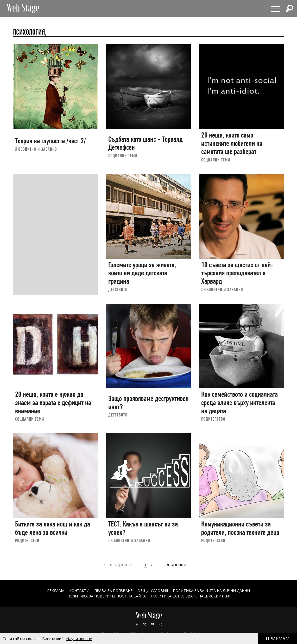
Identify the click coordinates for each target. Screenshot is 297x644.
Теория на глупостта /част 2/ (50, 141)
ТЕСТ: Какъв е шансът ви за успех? (143, 528)
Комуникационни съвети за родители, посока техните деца (240, 528)
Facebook (137, 625)
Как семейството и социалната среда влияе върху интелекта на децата (239, 402)
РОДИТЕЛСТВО (213, 419)
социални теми (123, 156)
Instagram (160, 625)
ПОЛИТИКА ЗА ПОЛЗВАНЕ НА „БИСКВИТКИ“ (190, 596)
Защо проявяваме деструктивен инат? (148, 403)
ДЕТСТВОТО (118, 290)
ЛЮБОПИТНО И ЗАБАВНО (36, 149)
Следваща (179, 565)
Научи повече (79, 639)
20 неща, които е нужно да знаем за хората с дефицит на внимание (53, 402)
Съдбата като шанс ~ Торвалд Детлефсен (146, 143)
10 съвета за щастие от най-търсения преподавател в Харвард (237, 273)
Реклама (56, 591)
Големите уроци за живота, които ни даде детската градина (142, 273)
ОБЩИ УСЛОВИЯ (153, 591)
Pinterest (153, 625)
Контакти (79, 591)
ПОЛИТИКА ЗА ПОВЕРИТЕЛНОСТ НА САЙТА (106, 596)
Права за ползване (113, 591)
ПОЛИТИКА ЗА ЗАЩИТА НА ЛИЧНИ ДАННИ (211, 591)
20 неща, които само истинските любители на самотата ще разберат (232, 143)
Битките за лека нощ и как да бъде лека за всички (53, 528)
